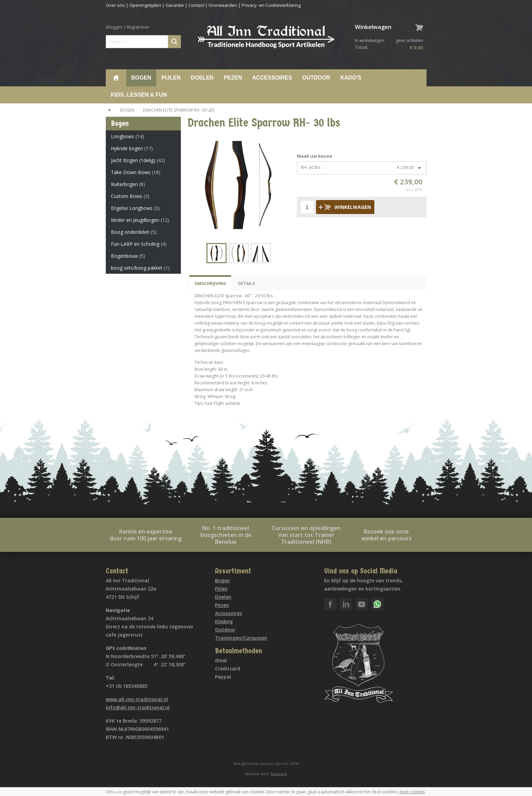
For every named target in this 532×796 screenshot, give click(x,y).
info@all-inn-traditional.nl (138, 707)
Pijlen (171, 78)
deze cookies (412, 792)
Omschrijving (210, 283)
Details (246, 283)
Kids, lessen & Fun (139, 95)
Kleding (224, 621)
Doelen (202, 78)
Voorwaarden (223, 5)
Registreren (138, 27)
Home (116, 78)
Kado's (351, 78)
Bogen (141, 78)
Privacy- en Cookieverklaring (271, 5)
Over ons (115, 5)
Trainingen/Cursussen (241, 638)
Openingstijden (145, 5)
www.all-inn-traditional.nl (137, 699)
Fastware (279, 774)
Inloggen (114, 27)
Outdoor (316, 78)
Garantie (175, 5)
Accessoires (272, 78)
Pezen (233, 78)
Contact (196, 5)
